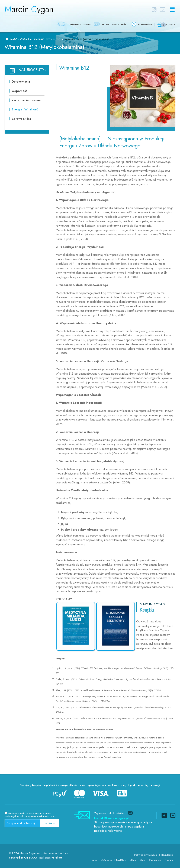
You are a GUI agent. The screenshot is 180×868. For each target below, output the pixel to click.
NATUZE (121, 860)
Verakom (57, 858)
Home (93, 860)
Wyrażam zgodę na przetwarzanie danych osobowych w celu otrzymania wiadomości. (29, 815)
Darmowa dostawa (79, 25)
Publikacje (155, 860)
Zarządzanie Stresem (26, 100)
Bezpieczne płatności (114, 25)
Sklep (133, 860)
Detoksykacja (21, 82)
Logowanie (145, 25)
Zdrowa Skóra (21, 119)
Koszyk (171, 25)
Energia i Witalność (47, 39)
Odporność (19, 91)
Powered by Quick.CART (24, 858)
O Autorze (106, 860)
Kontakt (169, 860)
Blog (143, 860)
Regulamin (167, 855)
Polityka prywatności (146, 855)
